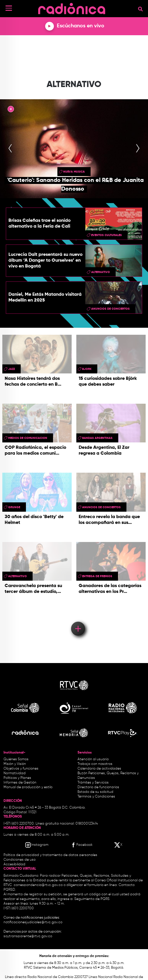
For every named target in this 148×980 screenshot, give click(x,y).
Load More (78, 620)
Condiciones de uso (20, 860)
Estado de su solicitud (95, 792)
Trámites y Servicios (93, 783)
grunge (14, 507)
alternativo (101, 272)
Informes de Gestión (20, 783)
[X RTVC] (119, 845)
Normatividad (15, 773)
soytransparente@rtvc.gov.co (28, 936)
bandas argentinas (97, 438)
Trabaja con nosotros (95, 764)
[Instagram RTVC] (37, 845)
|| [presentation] (11, 110)
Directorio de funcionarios (98, 787)
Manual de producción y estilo (28, 787)
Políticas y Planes (17, 778)
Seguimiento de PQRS (92, 899)
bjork (87, 369)
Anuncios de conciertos (110, 309)
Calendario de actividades (99, 769)
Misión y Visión (15, 764)
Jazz (12, 369)
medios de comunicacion (28, 438)
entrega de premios (97, 576)
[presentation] (10, 149)
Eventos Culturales (106, 235)
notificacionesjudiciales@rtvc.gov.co (33, 922)
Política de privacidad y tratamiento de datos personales (50, 855)
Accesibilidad (15, 864)
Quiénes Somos (16, 759)
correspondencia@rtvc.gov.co (38, 885)
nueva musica (74, 172)
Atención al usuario (93, 759)
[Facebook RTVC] (81, 845)
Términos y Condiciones (96, 797)
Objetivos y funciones (21, 769)
